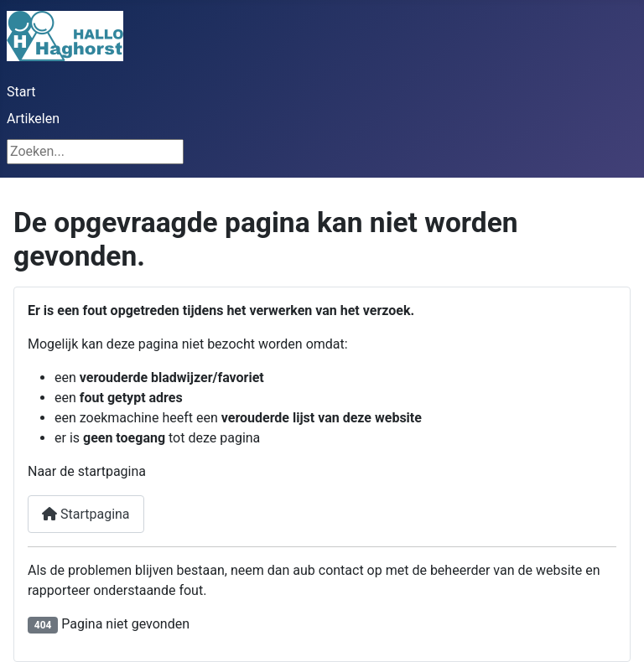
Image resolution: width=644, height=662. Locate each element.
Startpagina (86, 514)
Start (21, 92)
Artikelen (33, 119)
